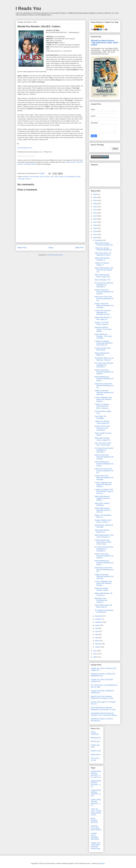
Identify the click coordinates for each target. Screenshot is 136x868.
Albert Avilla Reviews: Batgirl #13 (102, 354)
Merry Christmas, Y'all (102, 280)
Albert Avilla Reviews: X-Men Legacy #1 (103, 318)
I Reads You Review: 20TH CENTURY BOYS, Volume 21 (102, 406)
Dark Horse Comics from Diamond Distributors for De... (104, 299)
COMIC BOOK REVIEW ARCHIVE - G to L (96, 784)
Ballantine (26, 177)
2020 (95, 213)
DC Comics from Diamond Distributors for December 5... (104, 549)
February (99, 644)
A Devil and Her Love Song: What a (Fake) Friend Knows (103, 542)
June (97, 631)
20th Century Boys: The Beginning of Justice (103, 254)
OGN (56, 177)
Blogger (102, 863)
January (98, 647)
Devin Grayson (45, 177)
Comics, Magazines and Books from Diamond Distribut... (103, 399)
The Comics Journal (95, 759)
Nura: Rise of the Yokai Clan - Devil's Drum (103, 444)
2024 (95, 200)
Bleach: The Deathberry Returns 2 (103, 516)
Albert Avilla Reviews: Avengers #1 (102, 259)
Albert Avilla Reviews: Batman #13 (102, 531)
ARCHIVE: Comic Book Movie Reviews (96, 828)
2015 (95, 228)
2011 (95, 651)
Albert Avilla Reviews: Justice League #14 (102, 439)
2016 (95, 225)
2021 (95, 210)
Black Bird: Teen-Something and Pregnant (101, 600)
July (97, 628)
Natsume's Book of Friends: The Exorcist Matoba (103, 329)
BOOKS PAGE (71, 162)
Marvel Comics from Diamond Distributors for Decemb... (104, 292)
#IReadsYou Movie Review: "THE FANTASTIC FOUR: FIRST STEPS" (105, 43)
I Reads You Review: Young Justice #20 (102, 422)
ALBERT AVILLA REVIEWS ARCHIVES (95, 836)
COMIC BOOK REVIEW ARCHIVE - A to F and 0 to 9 (96, 774)
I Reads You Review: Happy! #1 (102, 264)
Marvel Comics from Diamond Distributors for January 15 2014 (102, 697)
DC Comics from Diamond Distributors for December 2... (104, 285)
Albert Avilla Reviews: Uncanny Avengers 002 (104, 244)
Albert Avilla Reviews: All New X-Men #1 (103, 606)
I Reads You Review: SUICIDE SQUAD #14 (103, 249)
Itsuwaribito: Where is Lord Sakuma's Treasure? (104, 359)
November (99, 616)
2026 (95, 194)
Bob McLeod (95, 741)
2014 (95, 231)
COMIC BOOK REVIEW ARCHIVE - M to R (96, 793)
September (99, 622)
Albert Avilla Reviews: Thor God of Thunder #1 (104, 536)
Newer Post (22, 248)
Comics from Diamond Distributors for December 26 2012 (102, 312)
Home (51, 248)
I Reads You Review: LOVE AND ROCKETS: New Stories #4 (104, 343)
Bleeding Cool (96, 738)
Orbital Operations (95, 733)
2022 (95, 207)
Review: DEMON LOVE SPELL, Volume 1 (103, 521)
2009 (95, 657)
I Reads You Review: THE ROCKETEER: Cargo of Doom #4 (104, 491)
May (97, 634)
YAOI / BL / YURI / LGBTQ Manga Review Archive (96, 812)
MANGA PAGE (31, 164)
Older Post (79, 248)
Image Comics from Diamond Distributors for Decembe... (104, 306)
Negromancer (96, 754)
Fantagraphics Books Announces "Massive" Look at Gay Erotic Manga (104, 714)
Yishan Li (28, 179)
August (98, 625)
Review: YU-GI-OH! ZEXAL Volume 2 (102, 323)
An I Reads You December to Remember (104, 611)
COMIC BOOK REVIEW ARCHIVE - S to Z (96, 802)
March (98, 641)
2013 (95, 235)
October (98, 619)
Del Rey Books (35, 177)
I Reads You (28, 8)
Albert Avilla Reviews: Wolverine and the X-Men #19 (103, 510)
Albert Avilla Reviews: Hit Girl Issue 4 (103, 594)
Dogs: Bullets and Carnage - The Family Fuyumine (103, 336)
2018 (95, 219)
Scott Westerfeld (70, 177)
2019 (95, 216)
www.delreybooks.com (25, 148)
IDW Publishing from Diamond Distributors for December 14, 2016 (103, 709)
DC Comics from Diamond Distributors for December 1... (104, 365)
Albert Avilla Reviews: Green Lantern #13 (102, 276)
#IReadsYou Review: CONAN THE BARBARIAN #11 (103, 675)
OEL (52, 177)
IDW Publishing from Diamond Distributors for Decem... (104, 379)
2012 (95, 238)
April (97, 638)
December (99, 240)
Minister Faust (96, 751)
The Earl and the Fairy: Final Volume (103, 349)
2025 (95, 197)
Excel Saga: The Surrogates (100, 417)
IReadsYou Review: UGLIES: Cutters (102, 589)
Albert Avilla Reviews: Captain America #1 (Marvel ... (102, 498)
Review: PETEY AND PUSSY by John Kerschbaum (102, 428)
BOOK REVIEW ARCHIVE (94, 820)
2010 (95, 654)
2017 (95, 222)
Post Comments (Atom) (55, 255)
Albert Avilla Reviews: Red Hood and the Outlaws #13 (104, 270)
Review (61, 177)
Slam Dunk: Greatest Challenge (102, 504)
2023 (95, 204)
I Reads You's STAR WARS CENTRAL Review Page (96, 846)
